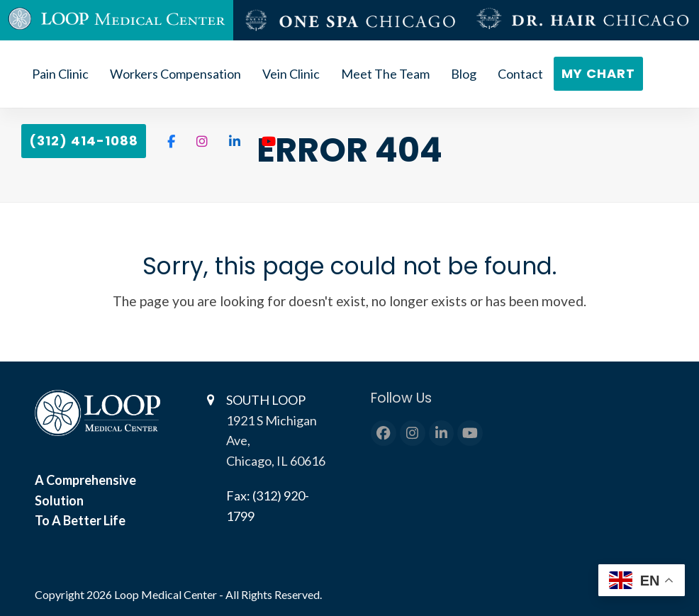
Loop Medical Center (167, 594)
